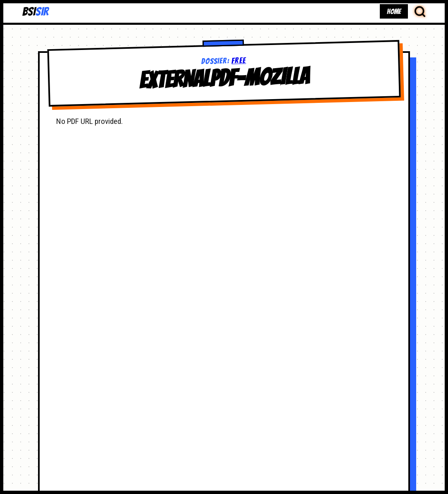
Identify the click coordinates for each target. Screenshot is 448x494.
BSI (35, 12)
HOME (394, 11)
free (239, 61)
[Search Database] (420, 11)
